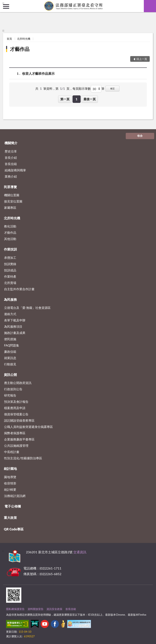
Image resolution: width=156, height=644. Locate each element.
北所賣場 (10, 283)
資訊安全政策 (54, 609)
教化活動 (10, 226)
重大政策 (10, 518)
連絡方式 (10, 314)
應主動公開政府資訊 (18, 383)
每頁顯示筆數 (82, 88)
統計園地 (10, 469)
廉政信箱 (10, 352)
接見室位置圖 (13, 201)
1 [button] (76, 99)
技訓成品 (10, 270)
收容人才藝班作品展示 (38, 73)
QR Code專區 (14, 529)
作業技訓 (10, 249)
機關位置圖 (12, 195)
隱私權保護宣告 (15, 609)
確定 (113, 88)
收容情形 (10, 483)
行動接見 (10, 364)
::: (3, 3)
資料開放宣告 (36, 609)
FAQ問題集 (12, 345)
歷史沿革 (11, 151)
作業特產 (10, 276)
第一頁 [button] (65, 99)
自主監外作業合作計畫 (19, 289)
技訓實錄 (10, 264)
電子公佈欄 (13, 506)
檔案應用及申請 (15, 408)
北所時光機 (24, 39)
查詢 (150, 6)
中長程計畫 (12, 452)
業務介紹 (11, 176)
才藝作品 (20, 49)
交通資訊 (80, 552)
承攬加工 (10, 258)
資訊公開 (10, 375)
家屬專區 (10, 208)
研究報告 (10, 395)
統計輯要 (10, 489)
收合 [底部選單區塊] (140, 136)
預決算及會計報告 (16, 402)
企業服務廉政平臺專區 (19, 439)
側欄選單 (6, 6)
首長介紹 (11, 158)
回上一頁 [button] (142, 59)
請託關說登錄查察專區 (19, 420)
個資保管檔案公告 (16, 414)
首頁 (9, 39)
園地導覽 (10, 477)
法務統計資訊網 (15, 496)
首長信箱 (11, 164)
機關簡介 (11, 143)
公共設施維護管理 (16, 446)
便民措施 (10, 339)
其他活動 (10, 239)
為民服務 (10, 299)
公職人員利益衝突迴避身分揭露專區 (28, 427)
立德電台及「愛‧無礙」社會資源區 (27, 308)
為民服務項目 (13, 326)
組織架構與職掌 (15, 170)
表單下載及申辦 (15, 320)
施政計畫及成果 (15, 333)
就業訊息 (10, 358)
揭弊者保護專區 (15, 433)
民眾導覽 (10, 187)
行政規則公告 (13, 389)
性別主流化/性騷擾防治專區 (23, 458)
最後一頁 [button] (90, 99)
